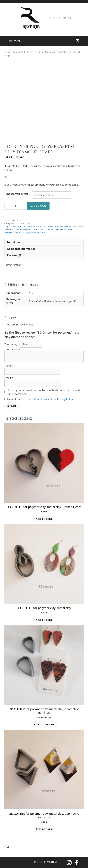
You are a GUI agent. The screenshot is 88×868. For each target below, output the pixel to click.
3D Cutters (26, 52)
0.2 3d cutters (16, 226)
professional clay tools (43, 230)
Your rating (12, 344)
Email (9, 378)
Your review (12, 349)
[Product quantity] (15, 206)
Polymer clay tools (23, 230)
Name (9, 366)
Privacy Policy (65, 399)
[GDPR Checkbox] (5, 399)
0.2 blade (28, 226)
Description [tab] (14, 242)
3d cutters (38, 226)
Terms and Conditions (34, 399)
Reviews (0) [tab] (14, 255)
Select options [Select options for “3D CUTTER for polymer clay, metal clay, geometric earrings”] (44, 725)
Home (8, 52)
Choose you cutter (17, 194)
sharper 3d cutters (38, 232)
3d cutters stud (51, 226)
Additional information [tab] (21, 249)
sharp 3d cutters (21, 232)
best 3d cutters (66, 226)
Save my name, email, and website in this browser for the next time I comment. (44, 392)
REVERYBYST (70, 230)
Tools (16, 52)
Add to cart (38, 206)
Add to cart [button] (44, 519)
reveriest (59, 230)
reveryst (8, 232)
